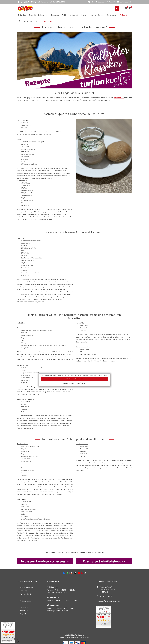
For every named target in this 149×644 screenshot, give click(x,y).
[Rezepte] (34, 21)
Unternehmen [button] (112, 15)
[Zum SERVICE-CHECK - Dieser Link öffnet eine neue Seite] (8, 632)
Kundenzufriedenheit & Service (108, 601)
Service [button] (101, 15)
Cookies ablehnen (68, 383)
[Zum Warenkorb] (131, 8)
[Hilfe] (91, 2)
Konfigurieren (82, 383)
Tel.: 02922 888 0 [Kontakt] (106, 596)
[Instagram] (25, 2)
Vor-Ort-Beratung (27, 588)
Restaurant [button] (74, 15)
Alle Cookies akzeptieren (74, 379)
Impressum (24, 611)
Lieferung (23, 591)
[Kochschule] (26, 21)
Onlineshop (22, 15)
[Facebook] (19, 2)
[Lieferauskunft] (124, 2)
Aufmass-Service (26, 594)
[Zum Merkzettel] (127, 8)
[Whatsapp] (22, 2)
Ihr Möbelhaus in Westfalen (107, 581)
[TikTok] (28, 2)
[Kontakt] (111, 2)
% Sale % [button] (124, 15)
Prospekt (33, 15)
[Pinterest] (35, 2)
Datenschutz (25, 607)
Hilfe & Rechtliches (25, 601)
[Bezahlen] (101, 2)
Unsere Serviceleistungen (27, 581)
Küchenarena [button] (43, 15)
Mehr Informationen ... (101, 376)
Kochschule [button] (55, 15)
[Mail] (39, 2)
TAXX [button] (65, 15)
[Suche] (78, 8)
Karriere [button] (85, 15)
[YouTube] (32, 2)
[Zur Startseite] (20, 21)
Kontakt (23, 614)
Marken (93, 15)
